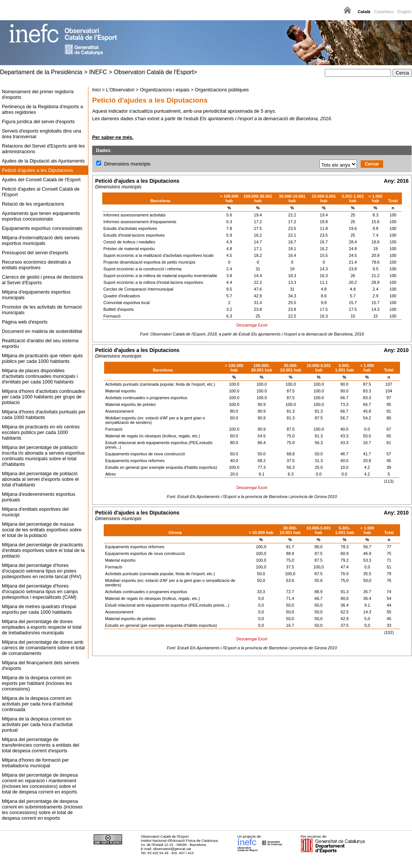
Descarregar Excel (252, 325)
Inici (96, 90)
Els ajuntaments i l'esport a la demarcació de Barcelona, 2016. (266, 119)
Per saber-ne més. (113, 137)
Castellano (384, 12)
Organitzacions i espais (165, 90)
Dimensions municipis (127, 164)
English (404, 12)
